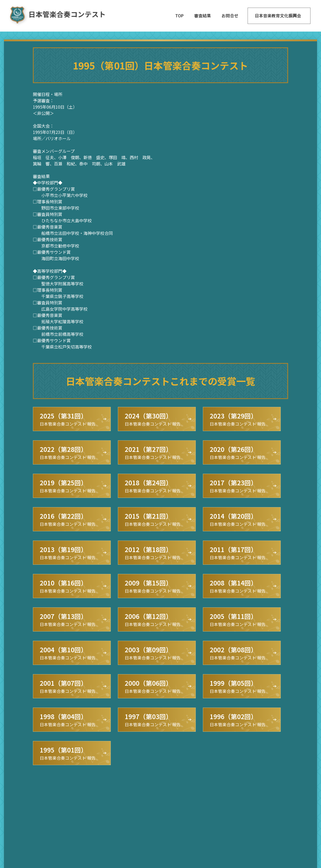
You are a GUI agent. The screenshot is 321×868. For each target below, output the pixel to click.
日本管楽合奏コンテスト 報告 (68, 419)
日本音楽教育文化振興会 (278, 16)
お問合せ (230, 16)
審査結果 (203, 16)
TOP (179, 16)
